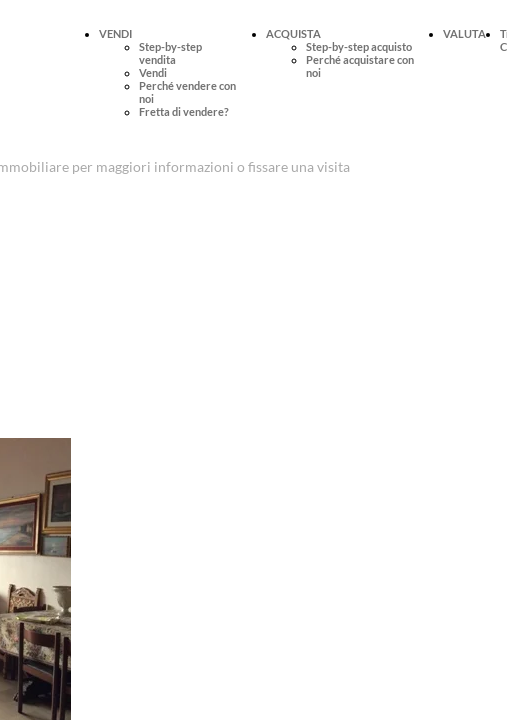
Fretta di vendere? (184, 111)
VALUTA (464, 33)
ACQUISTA (293, 33)
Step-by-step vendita (170, 53)
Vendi (153, 72)
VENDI (115, 33)
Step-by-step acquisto (359, 46)
